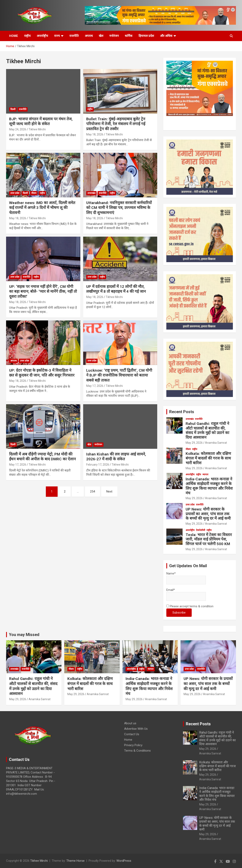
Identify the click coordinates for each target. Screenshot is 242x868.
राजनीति (74, 36)
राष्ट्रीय (27, 36)
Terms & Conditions (137, 751)
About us (130, 723)
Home (128, 740)
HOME (14, 36)
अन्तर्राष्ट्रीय (42, 36)
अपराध (89, 36)
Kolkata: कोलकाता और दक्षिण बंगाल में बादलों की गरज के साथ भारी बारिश (208, 458)
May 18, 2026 (95, 134)
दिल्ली (13, 109)
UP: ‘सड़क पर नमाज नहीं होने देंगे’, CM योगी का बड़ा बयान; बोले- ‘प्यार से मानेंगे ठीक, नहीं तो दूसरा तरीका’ (43, 291)
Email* (186, 594)
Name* (186, 578)
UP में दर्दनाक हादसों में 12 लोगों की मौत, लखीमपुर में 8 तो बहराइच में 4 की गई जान (116, 289)
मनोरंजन (114, 36)
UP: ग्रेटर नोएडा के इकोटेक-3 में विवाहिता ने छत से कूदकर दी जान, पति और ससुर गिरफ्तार (42, 373)
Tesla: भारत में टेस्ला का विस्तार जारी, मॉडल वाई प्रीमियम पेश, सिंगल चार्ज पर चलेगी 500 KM (209, 539)
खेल (101, 36)
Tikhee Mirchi (37, 129)
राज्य (57, 36)
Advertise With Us (136, 729)
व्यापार (205, 474)
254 (92, 491)
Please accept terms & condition (190, 606)
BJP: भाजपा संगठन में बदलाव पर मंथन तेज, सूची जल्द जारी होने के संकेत (41, 121)
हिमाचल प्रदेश (146, 36)
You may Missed (24, 635)
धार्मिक (129, 36)
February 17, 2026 (98, 465)
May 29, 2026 (194, 443)
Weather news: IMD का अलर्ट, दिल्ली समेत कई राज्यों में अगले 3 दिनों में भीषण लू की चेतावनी (42, 208)
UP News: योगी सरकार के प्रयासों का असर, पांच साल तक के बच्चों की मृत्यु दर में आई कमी (208, 514)
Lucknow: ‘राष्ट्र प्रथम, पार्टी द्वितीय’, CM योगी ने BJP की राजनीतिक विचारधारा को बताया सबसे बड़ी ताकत (119, 375)
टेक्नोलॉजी (201, 530)
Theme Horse (75, 861)
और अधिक (166, 36)
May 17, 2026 (95, 386)
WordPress (124, 861)
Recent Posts (182, 412)
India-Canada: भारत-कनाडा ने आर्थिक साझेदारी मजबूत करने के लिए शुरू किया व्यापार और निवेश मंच (209, 486)
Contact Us (132, 734)
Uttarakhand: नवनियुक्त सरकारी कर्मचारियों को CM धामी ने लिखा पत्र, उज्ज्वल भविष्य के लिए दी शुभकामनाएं (119, 208)
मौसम (34, 193)
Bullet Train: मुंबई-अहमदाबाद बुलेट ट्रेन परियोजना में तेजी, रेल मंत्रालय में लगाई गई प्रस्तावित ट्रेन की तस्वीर (116, 124)
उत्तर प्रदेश (15, 193)
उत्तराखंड (91, 193)
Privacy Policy (133, 745)
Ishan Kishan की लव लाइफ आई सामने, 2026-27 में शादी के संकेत (116, 457)
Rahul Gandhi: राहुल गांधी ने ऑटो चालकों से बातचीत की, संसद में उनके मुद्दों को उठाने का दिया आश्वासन (207, 430)
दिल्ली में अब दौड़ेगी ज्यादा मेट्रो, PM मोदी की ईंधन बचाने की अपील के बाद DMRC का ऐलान (42, 457)
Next (109, 491)
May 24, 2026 (18, 129)
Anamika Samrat (216, 443)
